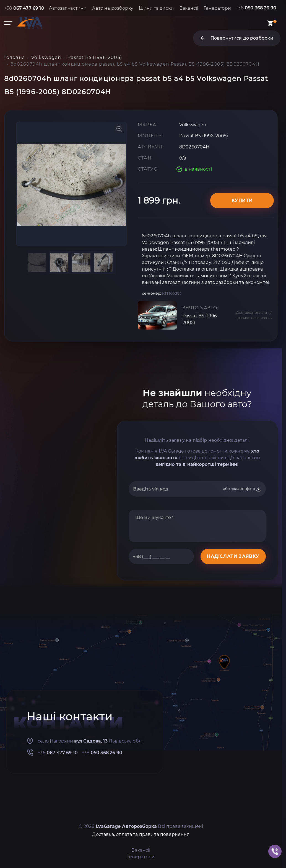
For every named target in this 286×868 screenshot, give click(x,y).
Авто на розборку (113, 8)
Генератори (217, 8)
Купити (242, 200)
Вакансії (189, 8)
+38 (24, 8)
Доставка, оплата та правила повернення (254, 315)
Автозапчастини (68, 8)
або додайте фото (242, 489)
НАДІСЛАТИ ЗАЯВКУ (233, 556)
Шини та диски (156, 8)
